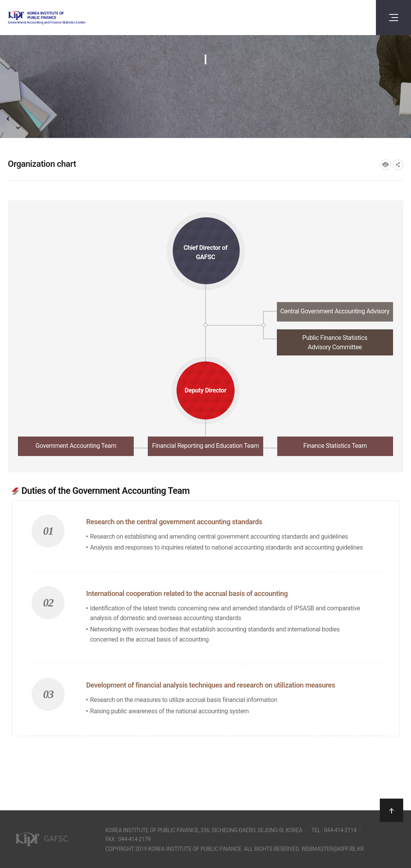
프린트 (385, 165)
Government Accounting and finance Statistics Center (67, 18)
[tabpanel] (205, 606)
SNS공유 (398, 165)
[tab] (205, 314)
